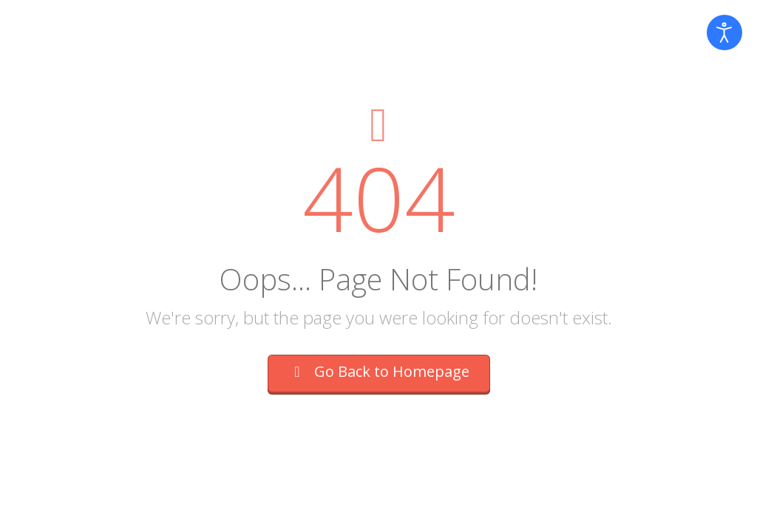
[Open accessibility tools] (724, 33)
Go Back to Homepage (379, 371)
